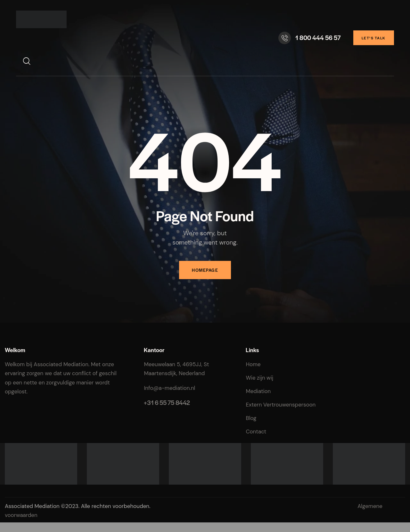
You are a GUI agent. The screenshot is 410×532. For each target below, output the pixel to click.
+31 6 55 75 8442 (167, 403)
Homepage (205, 270)
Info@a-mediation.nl (170, 388)
